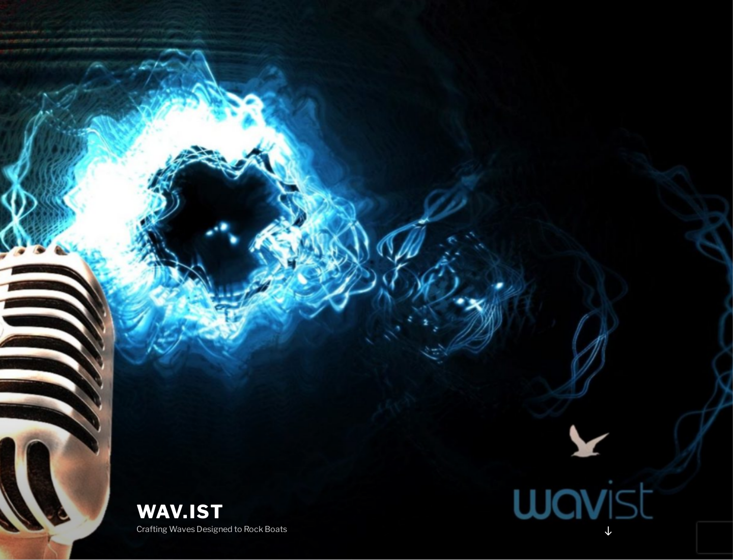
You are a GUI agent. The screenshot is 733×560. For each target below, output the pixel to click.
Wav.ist (180, 512)
